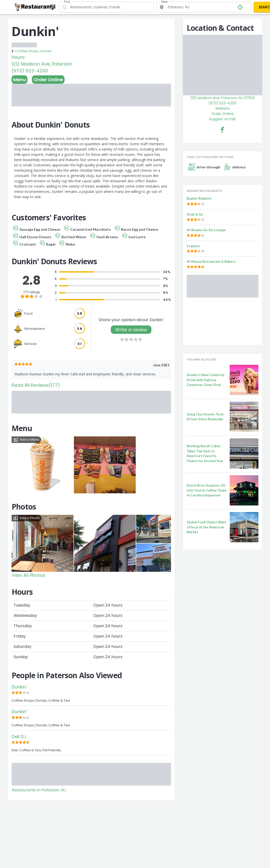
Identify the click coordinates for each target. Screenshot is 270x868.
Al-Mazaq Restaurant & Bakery (211, 261)
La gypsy (193, 246)
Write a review (131, 330)
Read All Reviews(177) (36, 385)
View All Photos (28, 575)
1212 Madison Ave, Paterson (42, 64)
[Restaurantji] (35, 7)
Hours (18, 57)
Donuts (46, 51)
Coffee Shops (28, 51)
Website (223, 108)
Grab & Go (195, 214)
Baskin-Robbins (199, 198)
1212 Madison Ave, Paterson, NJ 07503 (223, 98)
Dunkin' (19, 687)
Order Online (48, 80)
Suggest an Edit (222, 119)
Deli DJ (19, 737)
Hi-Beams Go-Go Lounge (206, 230)
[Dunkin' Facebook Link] (222, 130)
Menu (20, 80)
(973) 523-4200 (30, 71)
